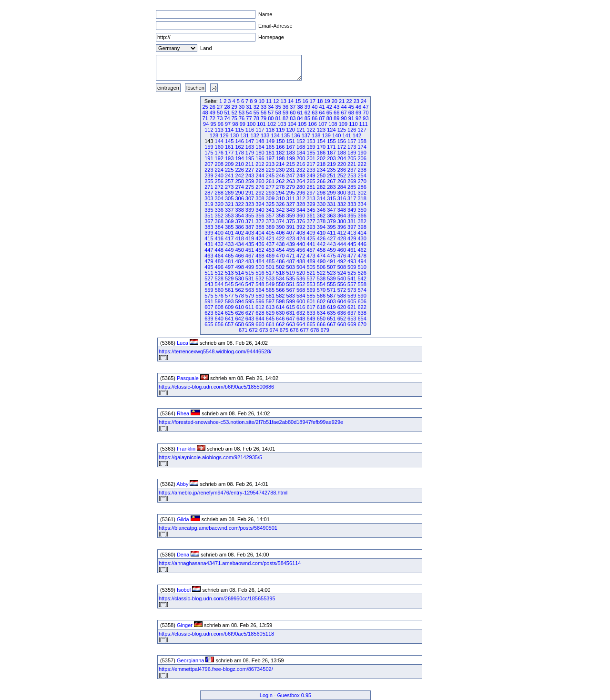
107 (323, 124)
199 (291, 158)
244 (260, 175)
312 (301, 198)
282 (321, 187)
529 (229, 278)
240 (219, 175)
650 (321, 319)
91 (351, 118)
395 (331, 227)
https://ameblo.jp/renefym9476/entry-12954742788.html (223, 493)
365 (352, 216)
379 (331, 221)
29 (234, 107)
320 (219, 204)
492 (342, 261)
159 (209, 147)
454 (280, 250)
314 (321, 198)
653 (352, 319)
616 (301, 307)
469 (270, 256)
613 (270, 307)
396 (342, 227)
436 (260, 244)
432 (219, 244)
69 (358, 113)
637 (352, 313)
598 (280, 301)
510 (362, 267)
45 (351, 107)
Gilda (183, 519)
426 (321, 238)
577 (229, 296)
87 (322, 118)
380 (342, 221)
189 (352, 153)
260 (260, 181)
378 (321, 221)
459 (331, 250)
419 (250, 238)
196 (260, 158)
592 (219, 301)
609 (229, 307)
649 (311, 319)
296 (301, 193)
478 (362, 256)
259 (250, 181)
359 (291, 216)
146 (239, 141)
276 (260, 187)
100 (251, 124)
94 (206, 124)
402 (239, 233)
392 (301, 227)
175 (209, 153)
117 (260, 130)
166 (280, 147)
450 (239, 250)
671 (243, 330)
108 (333, 124)
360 (301, 216)
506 (321, 267)
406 (280, 233)
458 (321, 250)
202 (321, 158)
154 (321, 141)
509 (352, 267)
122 (311, 130)
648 (301, 319)
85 (307, 118)
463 (209, 256)
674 (274, 330)
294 (280, 193)
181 (270, 153)
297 (311, 193)
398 (362, 227)
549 (270, 284)
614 (280, 307)
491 (331, 261)
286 (362, 187)
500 (260, 267)
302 (362, 193)
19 (327, 101)
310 (280, 198)
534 (280, 278)
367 (209, 221)
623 (209, 313)
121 (301, 130)
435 (250, 244)
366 (362, 216)
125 (342, 130)
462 (362, 250)
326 (280, 204)
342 (280, 210)
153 (311, 141)
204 (342, 158)
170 (321, 147)
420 (260, 238)
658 (239, 324)
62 (307, 113)
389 (270, 227)
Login (266, 695)
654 (362, 319)
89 (336, 118)
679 (325, 330)
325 (270, 204)
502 (280, 267)
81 (278, 118)
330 (321, 204)
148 (260, 141)
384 (219, 227)
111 (364, 124)
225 (229, 170)
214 (280, 164)
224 (219, 170)
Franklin (186, 449)
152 (301, 141)
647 (291, 319)
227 (250, 170)
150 (280, 141)
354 (239, 216)
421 (270, 238)
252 (342, 175)
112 (209, 130)
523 (331, 273)
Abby (182, 484)
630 (280, 313)
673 (264, 330)
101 (261, 124)
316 (342, 198)
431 (209, 244)
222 (362, 164)
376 (301, 221)
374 (280, 221)
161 (229, 147)
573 (352, 290)
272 (219, 187)
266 (321, 181)
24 (364, 101)
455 (291, 250)
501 (270, 267)
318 (362, 198)
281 (311, 187)
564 (260, 290)
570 (321, 290)
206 (362, 158)
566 (280, 290)
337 (229, 210)
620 (342, 307)
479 (209, 261)
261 (270, 181)
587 (331, 296)
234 (321, 170)
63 (315, 113)
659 (250, 324)
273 (229, 187)
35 (278, 107)
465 (229, 256)
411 (331, 233)
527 (209, 278)
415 (209, 238)
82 (285, 118)
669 (352, 324)
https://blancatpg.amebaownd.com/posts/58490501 (218, 528)
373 (270, 221)
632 (301, 313)
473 (311, 256)
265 (311, 181)
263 (291, 181)
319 (209, 204)
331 (331, 204)
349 (352, 210)
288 (219, 193)
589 (352, 296)
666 (321, 324)
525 (352, 273)
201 (311, 158)
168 (301, 147)
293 (270, 193)
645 (270, 319)
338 (239, 210)
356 (260, 216)
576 (219, 296)
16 (305, 101)
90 (344, 118)
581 (270, 296)
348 (342, 210)
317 (352, 198)
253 (352, 175)
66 (336, 113)
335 (209, 210)
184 (301, 153)
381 (352, 221)
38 (300, 107)
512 (219, 273)
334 (362, 204)
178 (239, 153)
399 (209, 233)
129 (224, 135)
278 (280, 187)
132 (255, 135)
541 (352, 278)
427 (331, 238)
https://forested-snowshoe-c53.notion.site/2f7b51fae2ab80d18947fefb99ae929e (251, 422)
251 (331, 175)
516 (260, 273)
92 (358, 118)
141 (346, 135)
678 (315, 330)
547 (250, 284)
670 (362, 324)
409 (311, 233)
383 (209, 227)
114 (229, 130)
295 (291, 193)
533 (270, 278)
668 (342, 324)
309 (270, 198)
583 (291, 296)
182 (280, 153)
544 (219, 284)
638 (362, 313)
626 (239, 313)
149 (270, 141)
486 (280, 261)
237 (352, 170)
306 (239, 198)
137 (306, 135)
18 (320, 101)
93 (366, 118)
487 (291, 261)
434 (239, 244)
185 (311, 153)
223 (209, 170)
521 (311, 273)
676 (294, 330)
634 (321, 313)
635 (331, 313)
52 (234, 113)
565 (270, 290)
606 (362, 301)
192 (219, 158)
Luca (183, 343)
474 (321, 256)
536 (301, 278)
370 (239, 221)
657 (229, 324)
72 (213, 118)
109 (343, 124)
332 (342, 204)
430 (362, 238)
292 (260, 193)
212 (260, 164)
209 (229, 164)
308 (260, 198)
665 (311, 324)
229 (270, 170)
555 (331, 284)
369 (229, 221)
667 (331, 324)
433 (229, 244)
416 (219, 238)
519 (291, 273)
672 (253, 330)
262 (280, 181)
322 (239, 204)
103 (282, 124)
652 (342, 319)
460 (342, 250)
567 (291, 290)
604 (342, 301)
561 (229, 290)
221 (352, 164)
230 (280, 170)
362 (321, 216)
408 (301, 233)
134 (275, 135)
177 (229, 153)
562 (239, 290)
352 (219, 216)
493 (352, 261)
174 (362, 147)
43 (336, 107)
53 (242, 113)
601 (311, 301)
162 (239, 147)
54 (249, 113)
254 (362, 175)
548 (260, 284)
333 (352, 204)
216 (301, 164)
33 (264, 107)
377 (311, 221)
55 (256, 113)
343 (291, 210)
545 (229, 284)
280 (301, 187)
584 (301, 296)
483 (250, 261)
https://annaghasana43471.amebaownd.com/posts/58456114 (230, 563)
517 (270, 273)
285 (352, 187)
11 (269, 101)
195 (250, 158)
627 (250, 313)
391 (291, 227)
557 (352, 284)
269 (352, 181)
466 (239, 256)
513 (229, 273)
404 (260, 233)
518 (280, 273)
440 (301, 244)
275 (250, 187)
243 (250, 175)
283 (331, 187)
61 (300, 113)
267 (331, 181)
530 (239, 278)
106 (312, 124)
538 (321, 278)
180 (260, 153)
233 (311, 170)
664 (301, 324)
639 (209, 319)
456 (301, 250)
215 (291, 164)
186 (321, 153)
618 (321, 307)
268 (342, 181)
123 (321, 130)
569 (311, 290)
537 (311, 278)
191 (209, 158)
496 (219, 267)
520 (301, 273)
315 (331, 198)
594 (239, 301)
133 (265, 135)
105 (302, 124)
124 (331, 130)
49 (213, 113)
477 (352, 256)
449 (229, 250)
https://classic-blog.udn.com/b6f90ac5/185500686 (216, 387)
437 (270, 244)
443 (331, 244)
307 (250, 198)
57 (271, 113)
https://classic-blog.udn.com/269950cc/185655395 (217, 598)
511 (209, 273)
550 (280, 284)
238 (362, 170)
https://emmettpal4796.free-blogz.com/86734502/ (216, 669)
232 (301, 170)
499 (250, 267)
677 (305, 330)
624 (219, 313)
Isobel (184, 590)
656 (219, 324)
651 (331, 319)
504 (301, 267)
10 (262, 101)
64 (322, 113)
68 (351, 113)
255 (209, 181)
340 (260, 210)
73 (220, 118)
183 (291, 153)
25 (205, 107)
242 (239, 175)
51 (227, 113)
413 (352, 233)
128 (214, 135)
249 (311, 175)
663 (291, 324)
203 (331, 158)
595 (250, 301)
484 (260, 261)
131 (244, 135)
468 (260, 256)
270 (362, 181)
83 (293, 118)
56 (264, 113)
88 (329, 118)
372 (260, 221)
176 (219, 153)
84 (300, 118)
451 (250, 250)
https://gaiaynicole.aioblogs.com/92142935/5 (210, 457)
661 (270, 324)
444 (342, 244)
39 (307, 107)
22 (349, 101)
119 (280, 130)
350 (362, 210)
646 (280, 319)
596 (260, 301)
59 (285, 113)
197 (270, 158)
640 (219, 319)
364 (342, 216)
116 (250, 130)
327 (291, 204)
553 (311, 284)
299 (331, 193)
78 (256, 118)
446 (362, 244)
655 (209, 324)
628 (260, 313)
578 (239, 296)
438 (280, 244)
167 (291, 147)
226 (239, 170)
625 (229, 313)
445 (352, 244)
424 (301, 238)
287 (209, 193)
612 (260, 307)
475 (331, 256)
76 (242, 118)
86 (315, 118)
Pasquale (188, 378)
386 (239, 227)
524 (342, 273)
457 (311, 250)
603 (331, 301)
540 (342, 278)
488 (301, 261)
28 (227, 107)
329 (311, 204)
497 (229, 267)
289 (229, 193)
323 (250, 204)
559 (209, 290)
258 (239, 181)
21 (342, 101)
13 (284, 101)
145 (229, 141)
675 (284, 330)
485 (270, 261)
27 (220, 107)
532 (260, 278)
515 (250, 273)
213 (270, 164)
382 (362, 221)
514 (239, 273)
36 (285, 107)
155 (331, 141)
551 (291, 284)
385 (229, 227)
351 (209, 216)
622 (362, 307)
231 (291, 170)
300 (342, 193)
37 (293, 107)
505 (311, 267)
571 (331, 290)
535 (291, 278)
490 (321, 261)
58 (278, 113)
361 (311, 216)
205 (352, 158)
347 (331, 210)
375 (291, 221)
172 (342, 147)
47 (366, 107)
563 (250, 290)
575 (209, 296)
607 (209, 307)
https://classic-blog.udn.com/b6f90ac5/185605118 (216, 634)
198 (280, 158)
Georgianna (191, 660)
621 (352, 307)
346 (321, 210)
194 (239, 158)
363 (331, 216)
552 (301, 284)
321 (229, 204)
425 (311, 238)
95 (213, 124)
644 (260, 319)
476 (342, 256)
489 (311, 261)
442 (321, 244)
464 (219, 256)
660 (260, 324)
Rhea (183, 413)
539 (331, 278)
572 (342, 290)
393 (311, 227)
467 (250, 256)
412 (342, 233)
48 (205, 113)
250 (321, 175)
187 (331, 153)
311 (291, 198)
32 (256, 107)
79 (264, 118)
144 (219, 141)
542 (362, 278)
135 (285, 135)
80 (271, 118)
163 (250, 147)
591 (209, 301)
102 (272, 124)
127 (362, 130)
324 (260, 204)
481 (229, 261)
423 (291, 238)
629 (270, 313)
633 (311, 313)
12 (276, 101)
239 (209, 175)
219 (331, 164)
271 (209, 187)
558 (362, 284)
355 (250, 216)
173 (352, 147)
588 (342, 296)
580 (260, 296)
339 (250, 210)
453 (270, 250)
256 (219, 181)
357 (270, 216)
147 (250, 141)
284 (342, 187)
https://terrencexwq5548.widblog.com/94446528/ (215, 351)
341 (270, 210)
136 (295, 135)
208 (219, 164)
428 (342, 238)
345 (311, 210)
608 (219, 307)
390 (280, 227)
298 (321, 193)
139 (326, 135)
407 (291, 233)
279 (291, 187)
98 (235, 124)
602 (321, 301)
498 (239, 267)
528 (219, 278)
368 (219, 221)
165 (270, 147)
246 (280, 175)
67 (344, 113)
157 (352, 141)
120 (291, 130)
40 (315, 107)
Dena (183, 555)
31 (249, 107)
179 (250, 153)
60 (293, 113)
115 (239, 130)
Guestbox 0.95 (295, 695)
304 (219, 198)
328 (301, 204)
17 (313, 101)
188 (342, 153)
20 (335, 101)
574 (362, 290)
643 (250, 319)
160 (219, 147)
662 (280, 324)
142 (357, 135)
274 (239, 187)
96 (221, 124)
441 (311, 244)
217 (311, 164)
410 (321, 233)
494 (362, 261)
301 (352, 193)
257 (229, 181)
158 (362, 141)
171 (331, 147)
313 (311, 198)
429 (352, 238)
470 (280, 256)
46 (358, 107)
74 (227, 118)
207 (209, 164)
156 (342, 141)
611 (250, 307)
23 (356, 101)
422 (280, 238)
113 (219, 130)
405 (270, 233)
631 (291, 313)
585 (311, 296)
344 (301, 210)
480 (219, 261)
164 (260, 147)
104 (292, 124)
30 (242, 107)
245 (270, 175)
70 (366, 113)
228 (260, 170)
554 (321, 284)
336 (219, 210)
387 (250, 227)
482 (239, 261)
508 (342, 267)
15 (298, 101)
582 (280, 296)
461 (352, 250)
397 (352, 227)
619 (331, 307)
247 (291, 175)
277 (270, 187)
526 (362, 273)
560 (219, 290)
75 (234, 118)
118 (270, 130)
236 (342, 170)
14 (291, 101)
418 (239, 238)
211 (250, 164)
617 (311, 307)
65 (329, 113)
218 (321, 164)
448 (219, 250)
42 (329, 107)
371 (250, 221)
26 (213, 107)
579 (250, 296)
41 (322, 107)
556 (342, 284)
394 (321, 227)
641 (229, 319)
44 (344, 107)
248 (301, 175)
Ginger (185, 625)
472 (301, 256)
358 (280, 216)
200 (301, 158)
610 (239, 307)
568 (301, 290)
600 (301, 301)
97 (228, 124)
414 (362, 233)
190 (362, 153)
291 (250, 193)
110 (353, 124)
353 (229, 216)
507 (331, 267)
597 (270, 301)
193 (229, 158)
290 (239, 193)
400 (219, 233)
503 (291, 267)
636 (342, 313)
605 (352, 301)
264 (301, 181)
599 (291, 301)
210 (239, 164)
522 (321, 273)
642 (239, 319)
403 (250, 233)
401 (229, 233)
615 (291, 307)
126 (352, 130)
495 (209, 267)
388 (260, 227)
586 (321, 296)
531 (250, 278)
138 (316, 135)
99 (243, 124)
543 (209, 284)
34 (271, 107)
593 (229, 301)
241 (229, 175)
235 (331, 170)
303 (209, 198)
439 (291, 244)
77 (249, 118)
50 (220, 113)
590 (362, 296)
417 (229, 238)
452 (260, 250)
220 (342, 164)
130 (234, 135)
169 (311, 147)
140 (336, 135)
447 (209, 250)
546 (239, 284)
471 (291, 256)
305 (229, 198)
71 (205, 118)
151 (291, 141)
